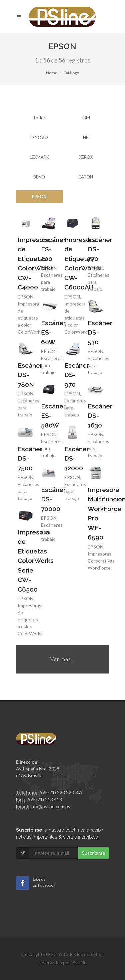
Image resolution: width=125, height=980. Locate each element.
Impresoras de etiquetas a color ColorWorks (30, 318)
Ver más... (63, 659)
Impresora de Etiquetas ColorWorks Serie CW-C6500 (36, 561)
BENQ (39, 177)
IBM (86, 118)
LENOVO (39, 137)
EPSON (39, 197)
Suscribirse (93, 853)
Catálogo (71, 73)
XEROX (86, 157)
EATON (86, 177)
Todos (39, 118)
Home (52, 73)
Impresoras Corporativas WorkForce (101, 561)
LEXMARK (39, 157)
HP (86, 137)
